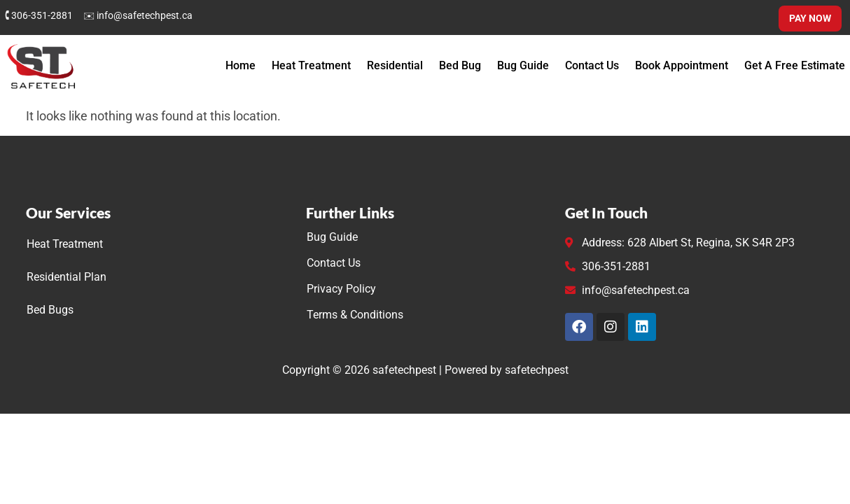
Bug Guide (523, 65)
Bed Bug (460, 65)
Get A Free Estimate (795, 65)
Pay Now (810, 18)
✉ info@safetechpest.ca (138, 15)
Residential (395, 65)
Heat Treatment (311, 65)
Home (241, 65)
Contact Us (592, 65)
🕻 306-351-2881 (39, 15)
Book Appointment (682, 65)
